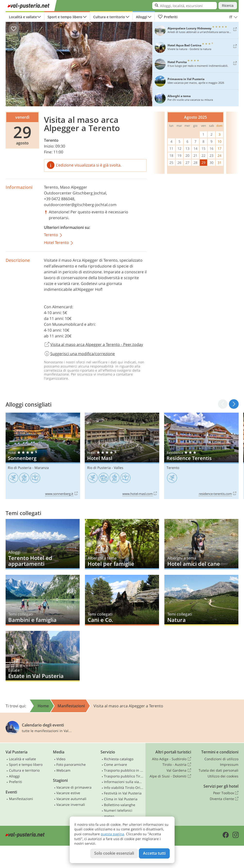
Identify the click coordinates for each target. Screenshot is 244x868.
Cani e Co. (122, 600)
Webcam (63, 770)
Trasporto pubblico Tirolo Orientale (124, 776)
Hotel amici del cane (201, 544)
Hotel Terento (59, 243)
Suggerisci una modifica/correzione (80, 354)
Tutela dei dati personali (219, 770)
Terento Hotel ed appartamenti (43, 544)
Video (61, 759)
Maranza (42, 468)
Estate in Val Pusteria (43, 656)
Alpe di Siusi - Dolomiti (170, 776)
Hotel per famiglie (122, 544)
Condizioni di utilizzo (221, 759)
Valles (119, 468)
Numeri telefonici (118, 810)
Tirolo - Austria (177, 765)
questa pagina (112, 834)
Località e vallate (23, 17)
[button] (234, 404)
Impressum (229, 764)
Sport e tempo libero (65, 17)
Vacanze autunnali (71, 799)
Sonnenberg (43, 456)
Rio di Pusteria (20, 468)
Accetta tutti (154, 853)
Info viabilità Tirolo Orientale (124, 788)
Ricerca (228, 6)
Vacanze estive (68, 793)
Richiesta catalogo (119, 759)
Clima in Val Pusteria (121, 799)
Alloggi (142, 17)
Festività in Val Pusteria (123, 793)
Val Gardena (179, 770)
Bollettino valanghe (120, 805)
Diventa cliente (224, 799)
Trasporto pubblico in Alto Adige (124, 770)
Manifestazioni (21, 799)
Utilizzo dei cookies (223, 776)
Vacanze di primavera (74, 787)
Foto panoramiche (71, 764)
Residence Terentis (201, 456)
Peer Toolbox (226, 793)
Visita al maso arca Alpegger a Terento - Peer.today (94, 345)
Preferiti (168, 17)
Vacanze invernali (71, 805)
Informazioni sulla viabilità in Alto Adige (124, 782)
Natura (201, 600)
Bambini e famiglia (43, 600)
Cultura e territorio (109, 17)
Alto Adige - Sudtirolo (171, 759)
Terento (51, 140)
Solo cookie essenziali (114, 853)
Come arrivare (115, 764)
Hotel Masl (122, 456)
